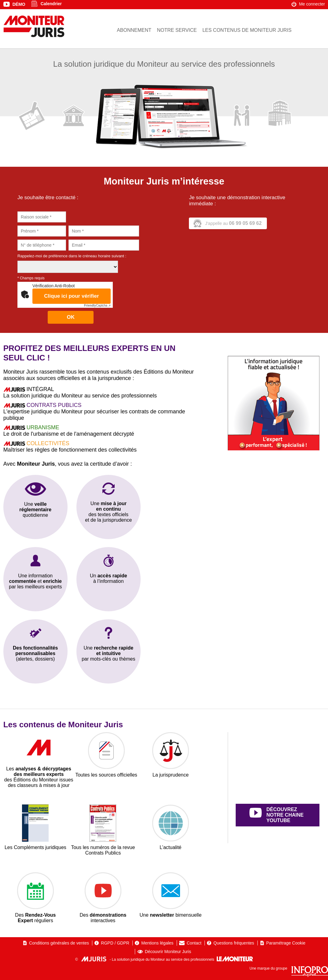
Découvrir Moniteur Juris (168, 952)
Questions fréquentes (234, 943)
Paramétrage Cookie (286, 943)
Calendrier (51, 4)
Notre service (177, 30)
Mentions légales (157, 943)
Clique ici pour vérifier (72, 296)
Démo (19, 4)
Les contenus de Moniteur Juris (247, 30)
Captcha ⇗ (97, 306)
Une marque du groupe (289, 968)
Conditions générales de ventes (59, 943)
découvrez (284, 815)
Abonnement (134, 30)
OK (71, 317)
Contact (194, 943)
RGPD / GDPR (115, 943)
